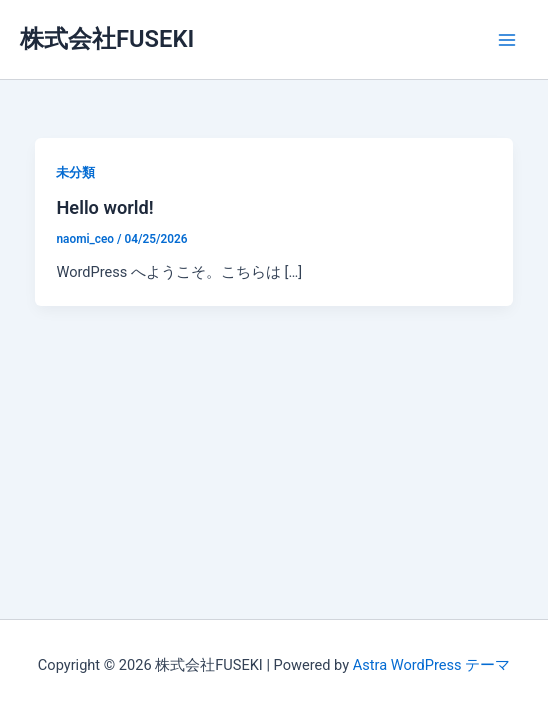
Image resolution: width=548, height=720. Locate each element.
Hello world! (104, 207)
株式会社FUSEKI (107, 39)
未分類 (75, 172)
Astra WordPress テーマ (431, 665)
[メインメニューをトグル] (507, 40)
